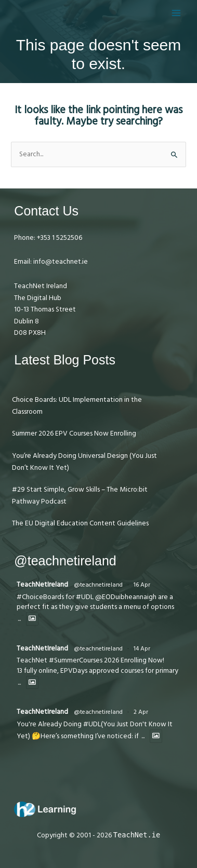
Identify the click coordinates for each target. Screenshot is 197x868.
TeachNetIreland (42, 585)
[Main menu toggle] (176, 13)
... (19, 619)
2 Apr (141, 712)
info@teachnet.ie (60, 262)
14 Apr (142, 649)
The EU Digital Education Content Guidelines (80, 523)
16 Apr (142, 585)
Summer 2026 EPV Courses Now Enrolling (74, 433)
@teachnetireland (98, 585)
